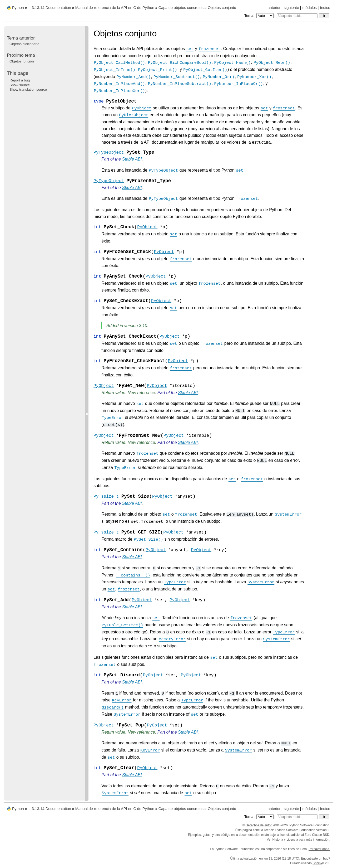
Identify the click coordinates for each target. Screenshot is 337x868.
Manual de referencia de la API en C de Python (115, 8)
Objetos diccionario (24, 44)
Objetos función (22, 61)
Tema (259, 16)
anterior (274, 8)
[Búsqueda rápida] (297, 16)
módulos (309, 8)
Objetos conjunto (222, 8)
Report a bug (20, 80)
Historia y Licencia (285, 840)
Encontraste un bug (315, 859)
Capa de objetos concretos (181, 8)
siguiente (291, 8)
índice (325, 8)
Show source (20, 85)
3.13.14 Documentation (51, 8)
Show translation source (28, 89)
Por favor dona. (319, 849)
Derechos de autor (259, 825)
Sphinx (317, 863)
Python (18, 8)
